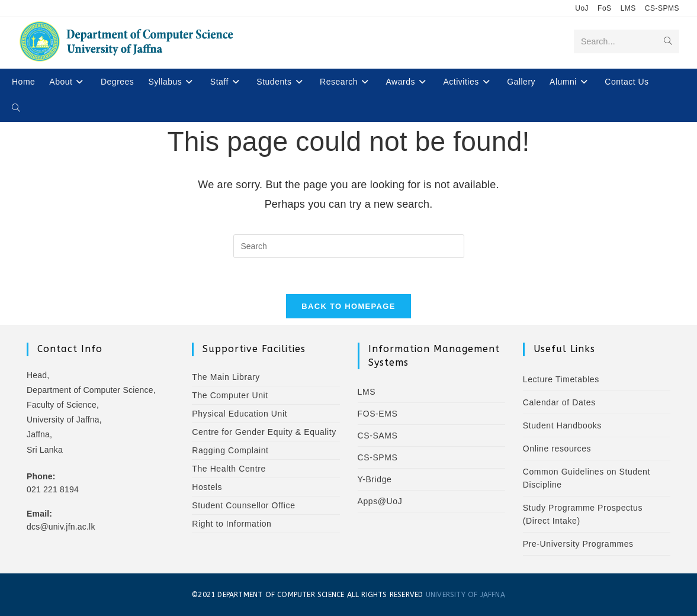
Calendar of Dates (559, 402)
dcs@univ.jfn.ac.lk (61, 527)
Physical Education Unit (240, 414)
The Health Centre (229, 469)
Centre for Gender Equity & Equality (264, 432)
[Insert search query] (349, 246)
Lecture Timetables (561, 379)
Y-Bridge (375, 479)
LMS (628, 8)
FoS (605, 8)
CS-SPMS (662, 8)
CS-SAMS (378, 436)
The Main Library (226, 377)
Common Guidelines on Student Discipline (587, 478)
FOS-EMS (378, 414)
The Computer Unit (230, 395)
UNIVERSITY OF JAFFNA (465, 595)
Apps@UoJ (380, 501)
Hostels (207, 487)
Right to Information (232, 524)
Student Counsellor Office (243, 505)
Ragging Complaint (230, 450)
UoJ (582, 8)
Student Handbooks (562, 425)
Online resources (557, 449)
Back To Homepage (348, 306)
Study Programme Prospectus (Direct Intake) (583, 514)
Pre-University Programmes (578, 544)
